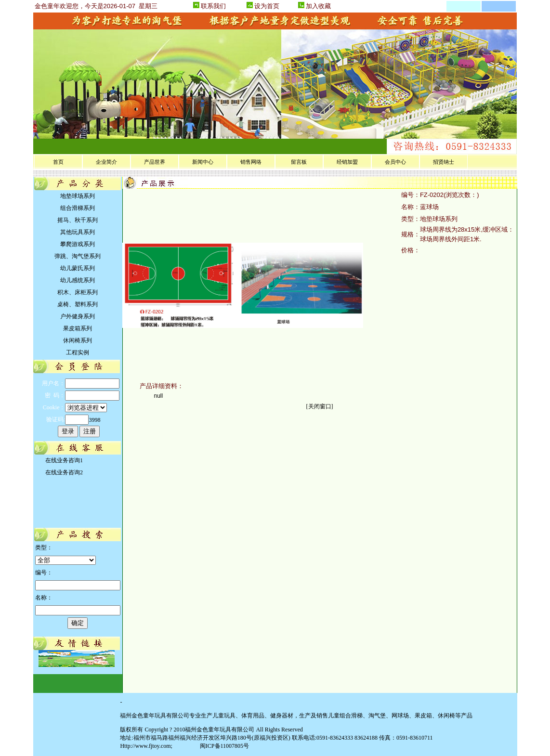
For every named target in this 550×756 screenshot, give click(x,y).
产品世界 (155, 162)
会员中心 (395, 162)
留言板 (299, 162)
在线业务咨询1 (63, 460)
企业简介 (106, 162)
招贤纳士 (444, 162)
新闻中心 (203, 162)
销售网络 (251, 162)
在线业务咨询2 (63, 472)
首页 (58, 162)
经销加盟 (347, 162)
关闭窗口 (320, 406)
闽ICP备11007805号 (224, 746)
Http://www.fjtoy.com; (146, 746)
